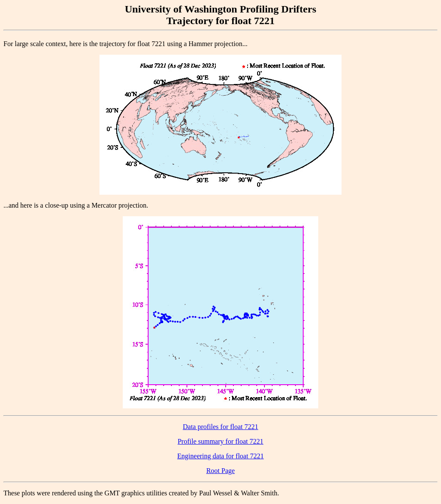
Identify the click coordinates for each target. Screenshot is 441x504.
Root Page (220, 471)
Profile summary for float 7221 (220, 441)
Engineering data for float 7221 (221, 456)
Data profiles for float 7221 (220, 427)
